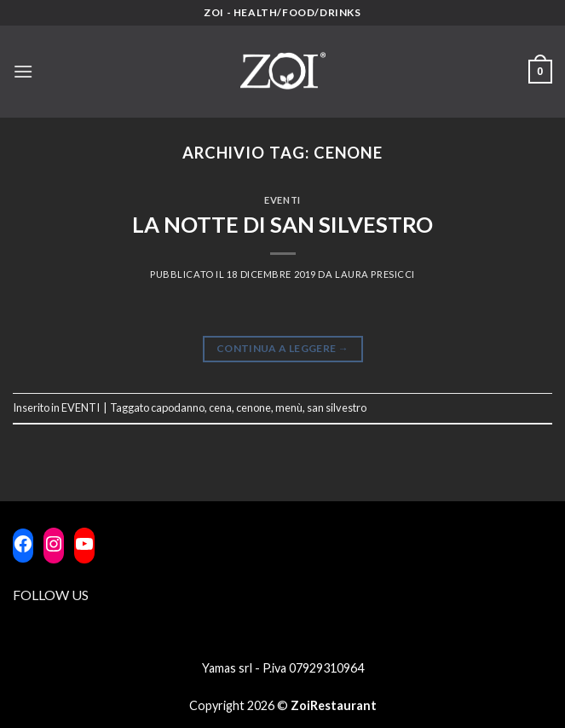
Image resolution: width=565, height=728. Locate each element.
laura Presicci (375, 274)
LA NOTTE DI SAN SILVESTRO (282, 224)
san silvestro (337, 407)
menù (289, 407)
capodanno (178, 407)
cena (220, 407)
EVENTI (282, 200)
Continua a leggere (282, 348)
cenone (254, 407)
